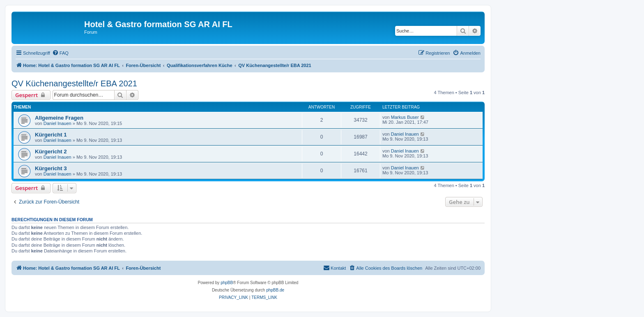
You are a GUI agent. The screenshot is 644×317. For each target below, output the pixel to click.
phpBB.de (275, 290)
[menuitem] (60, 53)
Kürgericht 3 (51, 168)
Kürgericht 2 (51, 152)
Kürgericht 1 (51, 135)
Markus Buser (405, 117)
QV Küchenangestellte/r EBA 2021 (74, 83)
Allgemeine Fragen (59, 118)
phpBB (227, 283)
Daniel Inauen (57, 123)
